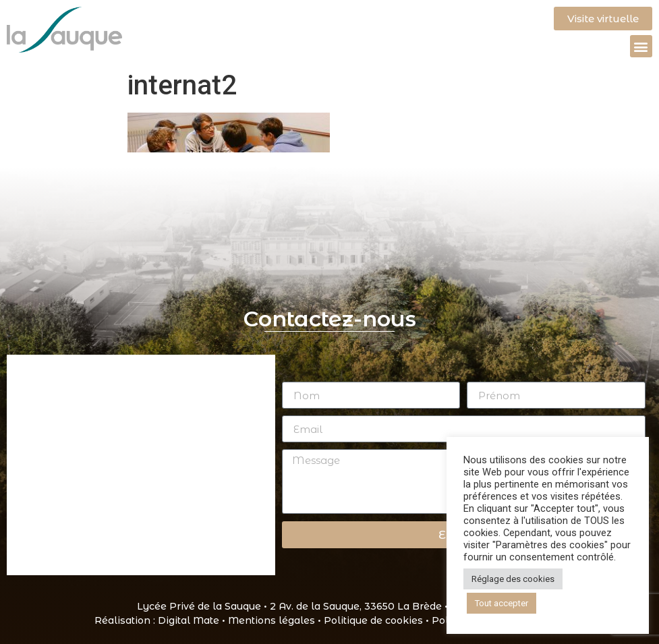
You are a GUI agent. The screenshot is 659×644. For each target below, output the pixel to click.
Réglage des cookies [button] (513, 579)
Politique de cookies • (378, 620)
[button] (641, 46)
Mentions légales (271, 620)
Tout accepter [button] (502, 603)
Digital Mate (189, 620)
